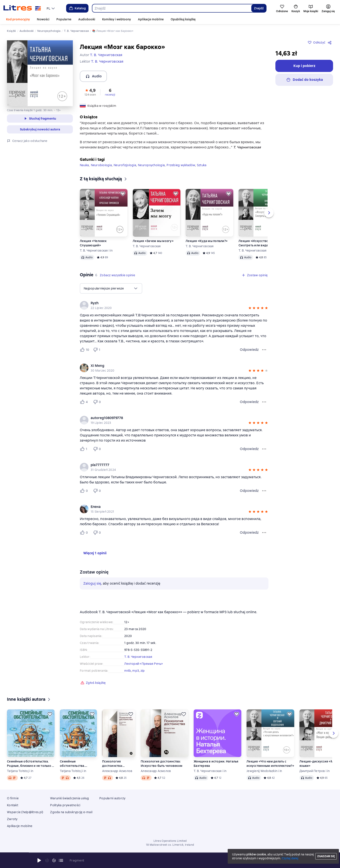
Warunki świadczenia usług (69, 798)
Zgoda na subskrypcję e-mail (71, 812)
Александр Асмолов (117, 771)
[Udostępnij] (330, 42)
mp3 (136, 671)
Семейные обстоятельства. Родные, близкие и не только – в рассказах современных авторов (30, 764)
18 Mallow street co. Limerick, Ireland (170, 845)
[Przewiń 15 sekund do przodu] (54, 860)
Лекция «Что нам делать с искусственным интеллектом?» (270, 764)
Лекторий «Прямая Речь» (144, 664)
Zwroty (12, 819)
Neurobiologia (101, 165)
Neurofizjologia (125, 165)
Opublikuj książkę (183, 19)
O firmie (13, 798)
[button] (90, 92)
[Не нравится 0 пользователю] (98, 402)
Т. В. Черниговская (147, 246)
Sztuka (202, 165)
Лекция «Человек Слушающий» (93, 243)
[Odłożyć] (123, 194)
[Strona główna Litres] (22, 8)
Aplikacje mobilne (151, 19)
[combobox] (172, 8)
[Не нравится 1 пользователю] (98, 350)
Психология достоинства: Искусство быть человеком (114, 764)
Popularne (64, 19)
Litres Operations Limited (170, 841)
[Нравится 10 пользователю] (85, 350)
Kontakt (13, 805)
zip (143, 671)
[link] (168, 303)
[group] (174, 305)
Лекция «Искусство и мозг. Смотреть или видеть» (259, 243)
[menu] (51, 8)
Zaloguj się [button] (92, 583)
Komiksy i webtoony (117, 19)
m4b (128, 671)
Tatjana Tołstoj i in (20, 771)
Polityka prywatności (65, 805)
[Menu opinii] (264, 350)
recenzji (110, 95)
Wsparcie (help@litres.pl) (25, 812)
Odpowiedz (249, 350)
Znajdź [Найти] (259, 8)
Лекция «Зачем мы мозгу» (153, 241)
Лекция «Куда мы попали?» (207, 241)
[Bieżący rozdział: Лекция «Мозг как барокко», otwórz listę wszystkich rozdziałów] (61, 860)
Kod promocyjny (18, 19)
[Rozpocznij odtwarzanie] (39, 860)
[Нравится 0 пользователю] (85, 491)
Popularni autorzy (112, 798)
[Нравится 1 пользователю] (85, 449)
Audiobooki (87, 19)
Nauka (84, 165)
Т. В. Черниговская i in (96, 250)
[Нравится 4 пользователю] (85, 402)
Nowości (43, 19)
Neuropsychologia (151, 165)
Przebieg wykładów (181, 165)
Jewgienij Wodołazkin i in (264, 771)
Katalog (77, 8)
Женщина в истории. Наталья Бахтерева (216, 764)
